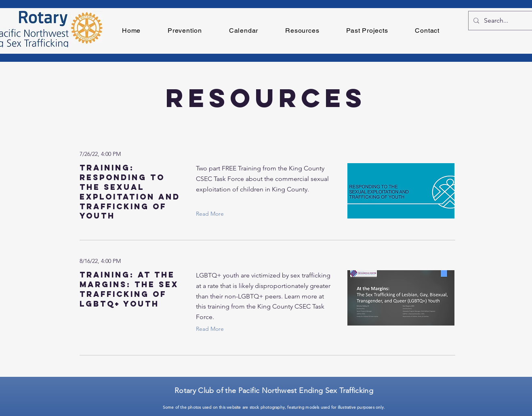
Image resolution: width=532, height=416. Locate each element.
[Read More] (212, 214)
